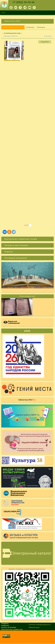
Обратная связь (34, 628)
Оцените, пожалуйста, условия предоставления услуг (27, 569)
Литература (30, 27)
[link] (27, 21)
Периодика (41, 27)
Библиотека (27, 400)
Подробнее (45, 42)
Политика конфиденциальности (40, 625)
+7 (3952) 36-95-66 (23, 2)
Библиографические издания (14, 28)
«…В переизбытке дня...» (12, 33)
